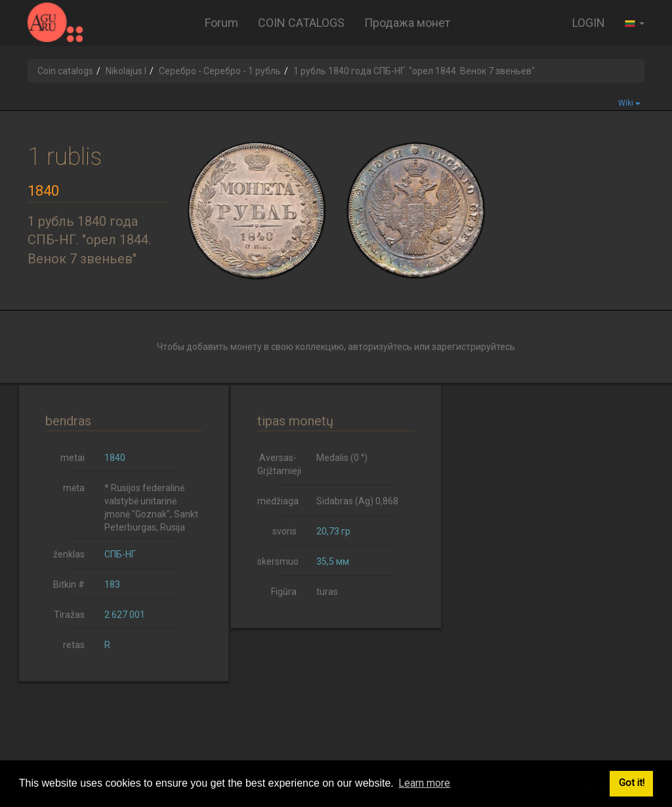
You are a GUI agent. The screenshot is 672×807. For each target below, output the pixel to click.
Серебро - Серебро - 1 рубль (220, 71)
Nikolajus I (126, 71)
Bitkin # (69, 584)
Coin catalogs (65, 71)
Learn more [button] (424, 783)
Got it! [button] (632, 783)
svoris (284, 531)
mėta (74, 488)
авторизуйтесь (380, 347)
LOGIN (589, 23)
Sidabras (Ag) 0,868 (357, 501)
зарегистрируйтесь (473, 347)
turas (327, 592)
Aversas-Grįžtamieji (279, 464)
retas (74, 645)
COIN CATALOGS (301, 23)
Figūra (284, 592)
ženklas (69, 554)
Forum (221, 23)
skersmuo (278, 561)
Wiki (629, 103)
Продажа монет (407, 23)
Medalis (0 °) (342, 458)
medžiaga (278, 501)
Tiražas (69, 615)
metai (73, 458)
